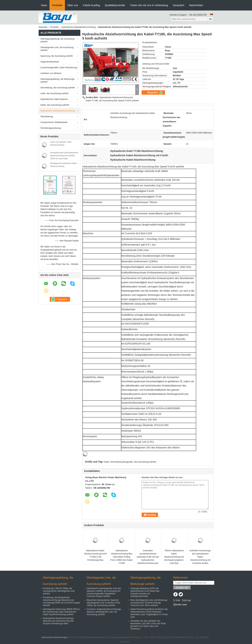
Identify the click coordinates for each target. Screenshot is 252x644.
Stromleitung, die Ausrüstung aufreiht (58, 88)
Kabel (106, 462)
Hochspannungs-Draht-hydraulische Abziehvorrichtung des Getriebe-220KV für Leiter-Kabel (64, 156)
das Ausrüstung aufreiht (145, 462)
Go (211, 19)
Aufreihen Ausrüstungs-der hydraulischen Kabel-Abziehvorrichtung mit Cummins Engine (200, 557)
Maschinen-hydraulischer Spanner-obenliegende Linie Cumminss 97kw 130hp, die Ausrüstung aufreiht (103, 603)
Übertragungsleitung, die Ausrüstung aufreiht (57, 40)
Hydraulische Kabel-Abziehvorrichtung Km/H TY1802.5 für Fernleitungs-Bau (95, 555)
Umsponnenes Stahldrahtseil (54, 122)
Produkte (57, 5)
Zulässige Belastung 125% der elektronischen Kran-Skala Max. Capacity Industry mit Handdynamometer (145, 592)
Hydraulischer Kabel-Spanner (54, 99)
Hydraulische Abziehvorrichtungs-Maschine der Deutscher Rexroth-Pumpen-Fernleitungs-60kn (59, 621)
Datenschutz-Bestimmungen (55, 637)
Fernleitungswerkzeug (51, 128)
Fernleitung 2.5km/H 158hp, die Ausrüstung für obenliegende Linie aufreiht (59, 591)
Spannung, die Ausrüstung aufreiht (57, 56)
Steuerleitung (47, 117)
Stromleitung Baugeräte (122, 462)
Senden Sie (182, 588)
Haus (44, 5)
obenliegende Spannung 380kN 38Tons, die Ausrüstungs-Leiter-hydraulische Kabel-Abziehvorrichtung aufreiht (62, 612)
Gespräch (179, 5)
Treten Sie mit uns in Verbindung (149, 5)
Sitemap (186, 600)
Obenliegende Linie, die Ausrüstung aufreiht (57, 49)
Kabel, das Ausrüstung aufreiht (55, 105)
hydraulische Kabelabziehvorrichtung (79, 27)
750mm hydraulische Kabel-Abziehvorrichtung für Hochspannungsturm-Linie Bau (174, 557)
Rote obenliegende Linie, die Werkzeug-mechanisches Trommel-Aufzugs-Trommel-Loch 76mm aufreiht (149, 603)
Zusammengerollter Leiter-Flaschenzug (59, 68)
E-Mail (177, 600)
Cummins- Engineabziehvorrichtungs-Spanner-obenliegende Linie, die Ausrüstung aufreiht (104, 612)
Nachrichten (196, 5)
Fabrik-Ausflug (91, 5)
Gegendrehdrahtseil (50, 62)
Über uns (73, 5)
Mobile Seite (180, 605)
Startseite (43, 27)
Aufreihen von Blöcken (51, 73)
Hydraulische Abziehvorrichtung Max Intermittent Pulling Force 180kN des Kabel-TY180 (122, 557)
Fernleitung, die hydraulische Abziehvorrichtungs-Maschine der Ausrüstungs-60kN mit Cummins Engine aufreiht (62, 601)
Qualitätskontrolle (115, 5)
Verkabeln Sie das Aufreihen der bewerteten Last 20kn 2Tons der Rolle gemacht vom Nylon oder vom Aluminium (148, 625)
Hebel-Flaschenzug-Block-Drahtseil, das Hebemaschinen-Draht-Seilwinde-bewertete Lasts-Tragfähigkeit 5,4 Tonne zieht (149, 613)
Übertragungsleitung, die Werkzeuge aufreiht (57, 80)
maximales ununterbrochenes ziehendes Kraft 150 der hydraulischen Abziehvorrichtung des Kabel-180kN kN (148, 558)
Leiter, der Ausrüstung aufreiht (54, 93)
